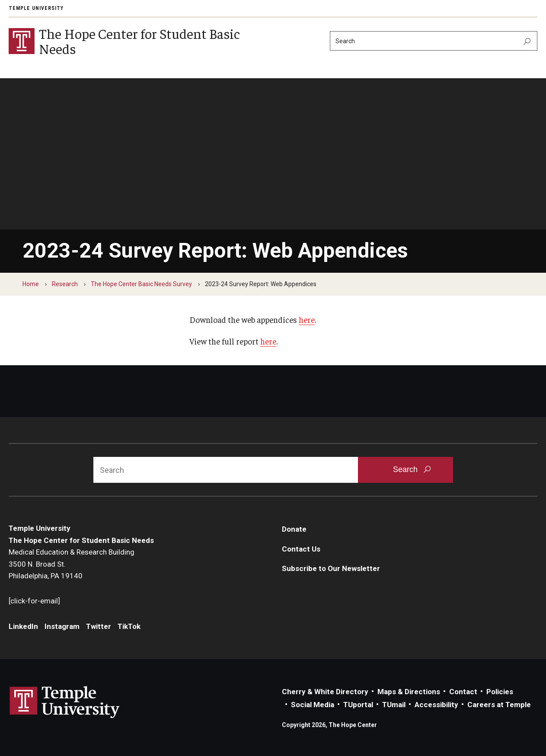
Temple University (36, 8)
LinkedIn (23, 626)
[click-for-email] (34, 601)
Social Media (313, 705)
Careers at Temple (499, 705)
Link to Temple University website (65, 702)
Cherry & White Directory (325, 692)
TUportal (358, 705)
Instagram (62, 626)
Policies (500, 692)
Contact (463, 692)
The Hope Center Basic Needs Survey (141, 284)
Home (31, 284)
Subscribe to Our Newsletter (331, 569)
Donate (294, 529)
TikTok (129, 626)
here (307, 319)
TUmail (394, 705)
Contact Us (301, 549)
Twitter (99, 626)
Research (65, 284)
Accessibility (436, 705)
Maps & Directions (409, 692)
